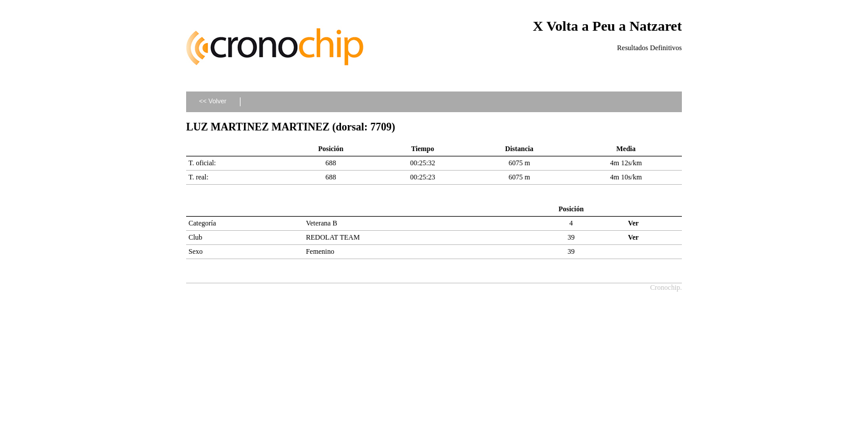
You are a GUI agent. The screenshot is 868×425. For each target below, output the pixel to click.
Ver (633, 223)
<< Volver (213, 101)
